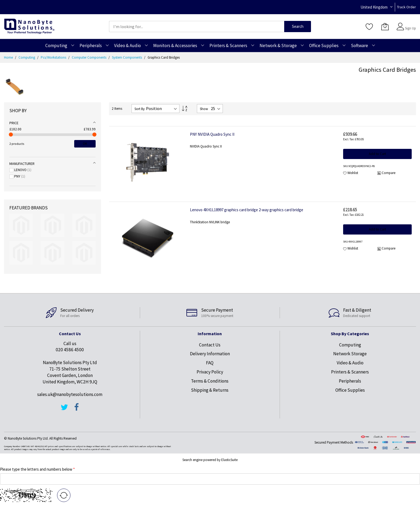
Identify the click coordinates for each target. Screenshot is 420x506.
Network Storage (350, 354)
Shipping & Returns (210, 390)
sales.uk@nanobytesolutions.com (70, 394)
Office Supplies (350, 390)
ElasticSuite (229, 460)
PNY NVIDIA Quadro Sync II (212, 134)
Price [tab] (14, 123)
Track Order (406, 7)
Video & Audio (350, 363)
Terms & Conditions (210, 381)
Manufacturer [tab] (22, 164)
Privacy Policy (210, 372)
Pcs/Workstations (54, 57)
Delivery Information (210, 354)
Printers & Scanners (350, 372)
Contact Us (210, 345)
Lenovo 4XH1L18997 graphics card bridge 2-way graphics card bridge (247, 210)
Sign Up (410, 28)
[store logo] (29, 26)
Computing (27, 57)
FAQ (210, 363)
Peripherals (350, 381)
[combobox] (197, 27)
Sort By (140, 109)
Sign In (410, 24)
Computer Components (89, 57)
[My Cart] (385, 27)
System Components (127, 57)
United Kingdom (374, 7)
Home (9, 57)
